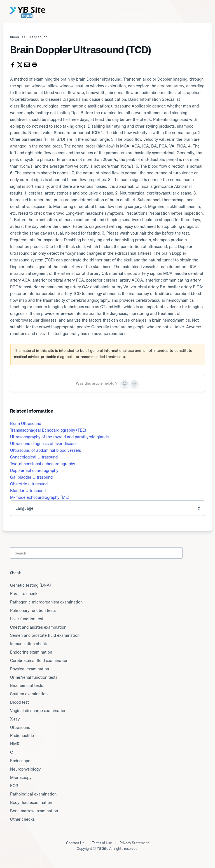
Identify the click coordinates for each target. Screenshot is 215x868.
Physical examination (30, 669)
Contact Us (75, 843)
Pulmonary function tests (33, 610)
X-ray (15, 719)
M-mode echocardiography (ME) (40, 497)
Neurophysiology (25, 769)
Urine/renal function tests (34, 677)
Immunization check (29, 644)
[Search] (96, 553)
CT (13, 752)
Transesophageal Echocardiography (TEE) (48, 430)
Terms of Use (102, 843)
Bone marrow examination (34, 811)
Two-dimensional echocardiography (43, 464)
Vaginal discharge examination (38, 711)
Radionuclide (22, 735)
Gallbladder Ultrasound (31, 477)
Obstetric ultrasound (29, 484)
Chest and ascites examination (38, 627)
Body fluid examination (31, 802)
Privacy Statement (134, 843)
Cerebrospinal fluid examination (39, 660)
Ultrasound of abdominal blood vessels (45, 450)
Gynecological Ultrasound (34, 457)
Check (15, 37)
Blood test (19, 702)
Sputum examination (29, 694)
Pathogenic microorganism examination (46, 602)
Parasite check (24, 594)
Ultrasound (38, 37)
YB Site (103, 848)
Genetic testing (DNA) (31, 585)
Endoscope (20, 761)
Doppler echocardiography (34, 470)
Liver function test (27, 619)
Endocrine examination (31, 652)
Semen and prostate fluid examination (45, 635)
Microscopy (21, 777)
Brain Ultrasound (26, 423)
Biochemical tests (27, 685)
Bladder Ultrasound (28, 491)
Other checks (22, 819)
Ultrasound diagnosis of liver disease (44, 444)
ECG (14, 786)
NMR (15, 744)
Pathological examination (33, 794)
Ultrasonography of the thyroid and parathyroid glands (59, 437)
